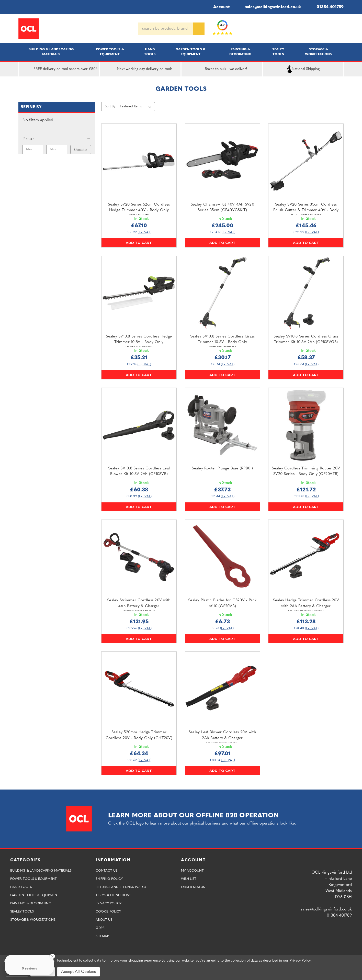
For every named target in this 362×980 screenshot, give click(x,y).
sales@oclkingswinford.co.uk (269, 7)
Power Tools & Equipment (110, 52)
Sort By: (111, 106)
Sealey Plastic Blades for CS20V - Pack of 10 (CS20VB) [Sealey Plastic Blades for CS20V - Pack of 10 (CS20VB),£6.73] (222, 603)
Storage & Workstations (318, 52)
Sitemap (102, 936)
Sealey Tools (278, 52)
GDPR (100, 928)
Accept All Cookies (78, 972)
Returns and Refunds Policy (121, 887)
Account (218, 7)
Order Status (193, 887)
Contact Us (106, 871)
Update (81, 150)
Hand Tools (150, 52)
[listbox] (137, 107)
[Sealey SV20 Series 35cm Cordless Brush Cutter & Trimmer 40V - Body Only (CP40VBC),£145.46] (306, 161)
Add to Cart (139, 243)
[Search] (199, 29)
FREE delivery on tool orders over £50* (59, 69)
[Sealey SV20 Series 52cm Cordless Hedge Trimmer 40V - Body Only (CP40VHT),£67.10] (139, 161)
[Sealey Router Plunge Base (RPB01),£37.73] (223, 425)
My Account (192, 871)
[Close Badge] (52, 956)
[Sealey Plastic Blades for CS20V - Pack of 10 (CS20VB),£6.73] (223, 557)
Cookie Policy (108, 912)
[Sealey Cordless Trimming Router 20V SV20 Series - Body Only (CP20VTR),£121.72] (306, 425)
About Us (104, 920)
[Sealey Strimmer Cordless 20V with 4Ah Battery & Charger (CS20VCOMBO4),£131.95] (139, 557)
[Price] (57, 139)
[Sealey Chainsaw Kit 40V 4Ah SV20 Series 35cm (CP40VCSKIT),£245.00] (223, 161)
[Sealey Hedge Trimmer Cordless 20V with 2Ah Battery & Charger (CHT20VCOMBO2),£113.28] (306, 557)
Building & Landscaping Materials (51, 52)
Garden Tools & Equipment (191, 52)
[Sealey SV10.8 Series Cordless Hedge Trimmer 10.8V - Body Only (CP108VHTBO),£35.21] (139, 293)
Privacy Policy (109, 903)
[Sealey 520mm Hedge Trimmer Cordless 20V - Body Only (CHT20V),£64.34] (139, 689)
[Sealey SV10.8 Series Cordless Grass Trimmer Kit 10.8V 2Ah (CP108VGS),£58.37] (306, 293)
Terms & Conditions (113, 895)
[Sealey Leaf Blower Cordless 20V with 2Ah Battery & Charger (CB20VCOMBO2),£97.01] (223, 689)
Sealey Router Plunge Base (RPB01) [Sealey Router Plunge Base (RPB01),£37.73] (222, 469)
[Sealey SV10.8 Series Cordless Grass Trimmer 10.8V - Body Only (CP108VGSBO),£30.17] (223, 293)
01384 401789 (326, 7)
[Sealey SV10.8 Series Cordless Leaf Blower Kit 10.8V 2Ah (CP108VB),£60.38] (139, 425)
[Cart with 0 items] (342, 29)
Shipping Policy (109, 879)
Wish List (189, 879)
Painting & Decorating (240, 52)
